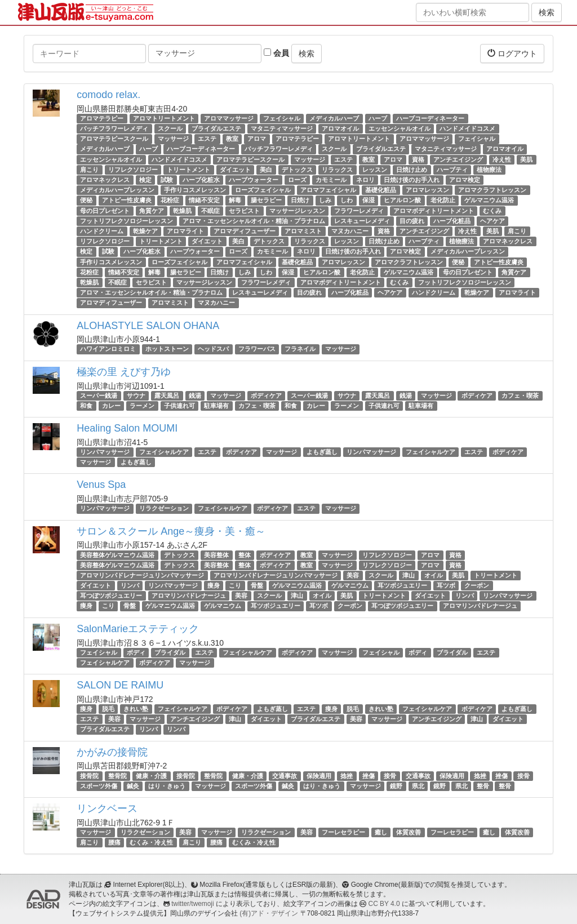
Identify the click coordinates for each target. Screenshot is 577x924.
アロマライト (185, 231)
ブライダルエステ (216, 128)
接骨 (390, 776)
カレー (111, 406)
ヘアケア (492, 221)
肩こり (89, 170)
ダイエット (235, 170)
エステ (207, 139)
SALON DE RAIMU (120, 685)
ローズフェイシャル (263, 190)
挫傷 (369, 776)
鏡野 (396, 786)
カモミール (331, 180)
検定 (145, 180)
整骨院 (117, 776)
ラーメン (142, 406)
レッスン (375, 170)
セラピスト (244, 211)
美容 (353, 575)
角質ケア (152, 211)
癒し (381, 832)
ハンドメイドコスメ (467, 128)
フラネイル (300, 349)
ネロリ (365, 180)
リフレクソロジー (133, 170)
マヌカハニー (350, 231)
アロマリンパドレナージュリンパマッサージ (142, 575)
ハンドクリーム (102, 231)
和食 (86, 406)
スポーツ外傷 (99, 786)
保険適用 (319, 776)
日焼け (300, 200)
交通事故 (285, 776)
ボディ (136, 652)
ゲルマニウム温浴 (489, 200)
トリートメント (188, 170)
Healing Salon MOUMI (127, 428)
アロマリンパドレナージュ (189, 596)
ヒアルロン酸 (402, 200)
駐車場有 (216, 406)
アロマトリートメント (164, 118)
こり (235, 585)
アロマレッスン (427, 190)
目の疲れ (412, 221)
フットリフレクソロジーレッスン (127, 221)
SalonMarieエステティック (138, 629)
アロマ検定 (465, 180)
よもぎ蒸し (322, 452)
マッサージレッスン (297, 211)
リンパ (130, 585)
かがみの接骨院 (112, 752)
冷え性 (502, 159)
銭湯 (195, 396)
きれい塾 (136, 709)
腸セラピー (266, 200)
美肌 (526, 159)
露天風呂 (167, 396)
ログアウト (512, 53)
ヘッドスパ (213, 349)
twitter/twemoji (192, 904)
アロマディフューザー (245, 231)
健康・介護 (151, 776)
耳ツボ (446, 585)
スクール (170, 128)
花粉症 (170, 200)
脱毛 (108, 709)
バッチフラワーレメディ (114, 128)
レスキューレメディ (362, 221)
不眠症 (210, 211)
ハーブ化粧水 (201, 180)
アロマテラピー (102, 118)
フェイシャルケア (164, 452)
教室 (232, 139)
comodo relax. (108, 95)
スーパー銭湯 (99, 396)
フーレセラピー (343, 832)
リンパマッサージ (105, 452)
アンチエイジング (458, 159)
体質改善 (409, 832)
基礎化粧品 (381, 190)
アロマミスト (303, 231)
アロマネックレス (105, 180)
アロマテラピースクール (114, 139)
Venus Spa (101, 485)
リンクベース (107, 808)
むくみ (492, 211)
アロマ (257, 139)
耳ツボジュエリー (402, 585)
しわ (347, 200)
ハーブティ (452, 170)
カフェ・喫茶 (520, 396)
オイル (434, 575)
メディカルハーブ (334, 118)
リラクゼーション (164, 508)
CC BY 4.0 (384, 904)
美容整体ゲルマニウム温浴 (117, 555)
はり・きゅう (167, 786)
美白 (266, 170)
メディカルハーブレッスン (117, 190)
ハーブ (378, 118)
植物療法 (489, 170)
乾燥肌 (182, 211)
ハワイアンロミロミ (108, 349)
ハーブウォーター (254, 180)
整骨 (483, 786)
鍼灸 (133, 786)
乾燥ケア (145, 231)
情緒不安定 (204, 200)
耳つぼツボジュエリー (111, 596)
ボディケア (266, 396)
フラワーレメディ (359, 211)
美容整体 (216, 555)
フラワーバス (257, 349)
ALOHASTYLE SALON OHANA (148, 326)
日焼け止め (412, 170)
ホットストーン (167, 349)
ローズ (297, 180)
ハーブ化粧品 (452, 221)
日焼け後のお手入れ (412, 180)
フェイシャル (282, 118)
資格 (418, 159)
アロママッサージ (229, 118)
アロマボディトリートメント (434, 211)
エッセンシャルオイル (400, 128)
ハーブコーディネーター (430, 118)
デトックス (297, 170)
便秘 (86, 200)
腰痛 (114, 842)
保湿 (369, 200)
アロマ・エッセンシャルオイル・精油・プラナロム (254, 221)
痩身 (214, 585)
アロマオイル (340, 128)
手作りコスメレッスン (195, 190)
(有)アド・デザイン (269, 913)
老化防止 (443, 200)
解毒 (235, 200)
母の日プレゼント (105, 211)
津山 (409, 575)
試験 (167, 180)
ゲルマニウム (350, 585)
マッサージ (173, 139)
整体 (245, 555)
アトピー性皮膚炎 (127, 200)
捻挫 (347, 776)
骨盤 (257, 585)
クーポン (477, 585)
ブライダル (170, 652)
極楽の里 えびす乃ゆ (124, 372)
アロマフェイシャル (328, 190)
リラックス (337, 170)
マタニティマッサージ (282, 128)
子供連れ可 (179, 406)
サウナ (136, 396)
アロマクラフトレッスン (492, 190)
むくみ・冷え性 (151, 842)
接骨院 (89, 776)
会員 (276, 53)
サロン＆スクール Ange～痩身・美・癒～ (171, 531)
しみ (325, 200)
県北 (418, 786)
